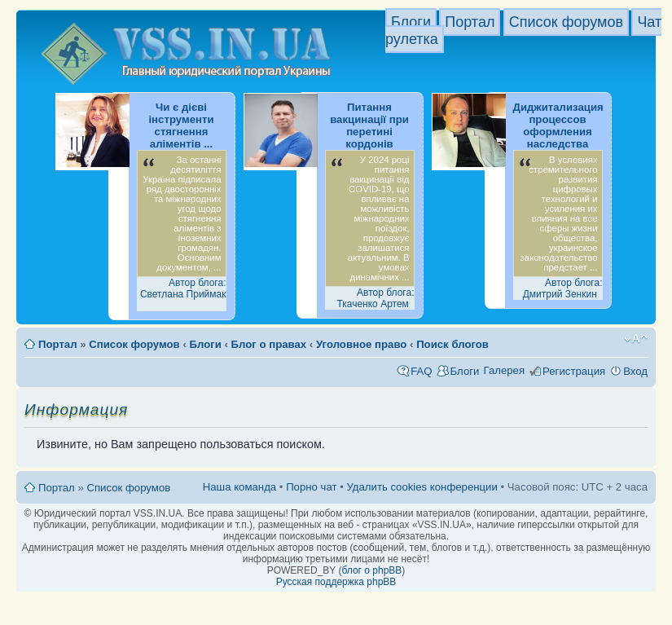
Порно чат (311, 487)
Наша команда (239, 487)
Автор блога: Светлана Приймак (183, 288)
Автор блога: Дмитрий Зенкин (563, 288)
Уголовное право (361, 344)
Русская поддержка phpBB (336, 582)
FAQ (421, 371)
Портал (470, 22)
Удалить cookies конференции (422, 487)
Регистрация (574, 371)
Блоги (411, 22)
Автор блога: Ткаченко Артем (375, 298)
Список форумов (566, 22)
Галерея (504, 370)
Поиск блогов (452, 344)
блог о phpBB (371, 570)
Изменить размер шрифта (636, 339)
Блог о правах (269, 344)
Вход (635, 371)
